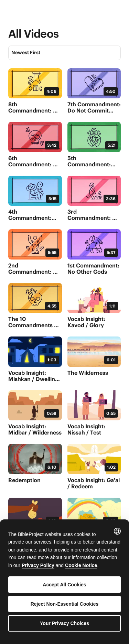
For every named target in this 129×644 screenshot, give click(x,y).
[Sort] (64, 53)
